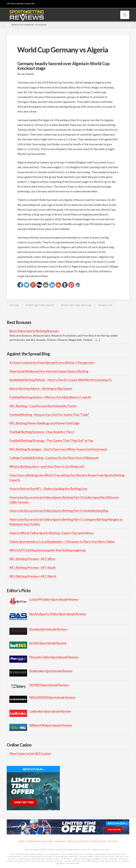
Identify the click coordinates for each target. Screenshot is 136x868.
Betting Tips (99, 841)
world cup (105, 305)
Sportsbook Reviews (40, 841)
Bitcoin (113, 841)
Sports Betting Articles (76, 305)
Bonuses (60, 841)
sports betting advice (40, 305)
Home (22, 841)
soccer (14, 305)
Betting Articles (78, 841)
